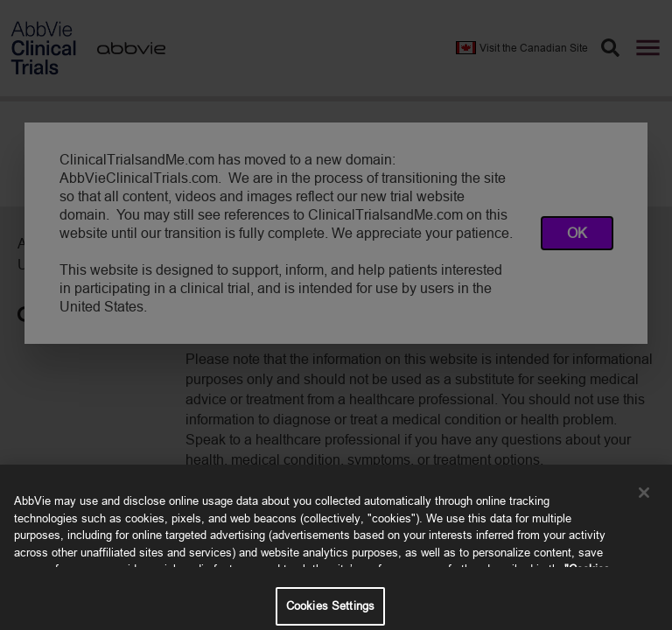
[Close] (644, 500)
